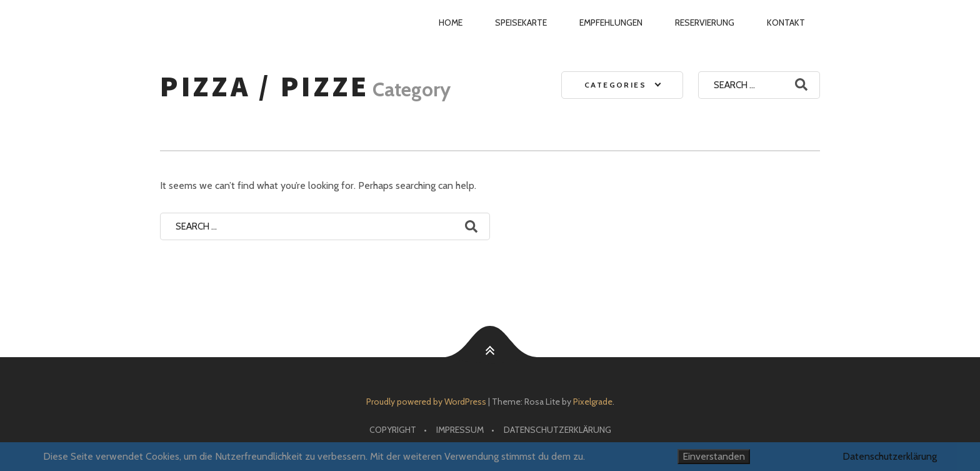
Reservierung (705, 23)
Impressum (460, 430)
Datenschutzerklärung (557, 430)
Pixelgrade (593, 402)
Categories (615, 85)
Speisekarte (521, 23)
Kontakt (786, 23)
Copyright (393, 430)
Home (451, 23)
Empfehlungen (611, 23)
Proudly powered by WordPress (426, 402)
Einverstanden (714, 456)
